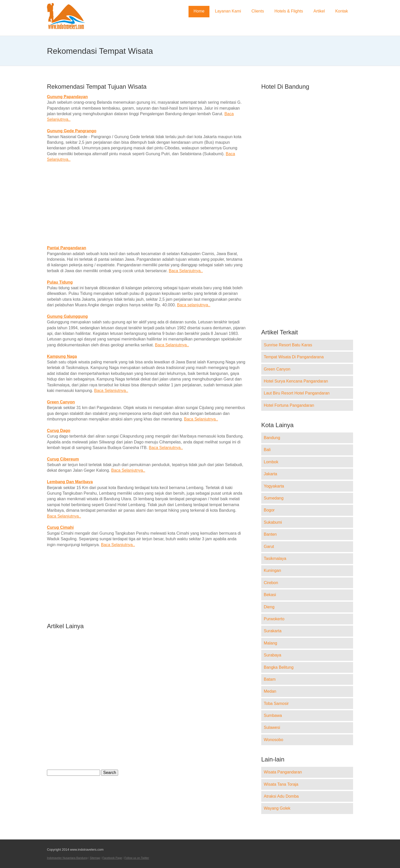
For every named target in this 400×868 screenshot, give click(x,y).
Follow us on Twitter (137, 858)
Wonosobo (273, 740)
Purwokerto (274, 619)
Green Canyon (61, 402)
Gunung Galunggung (67, 316)
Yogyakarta (274, 486)
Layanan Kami (228, 11)
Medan (270, 691)
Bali (267, 450)
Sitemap (95, 858)
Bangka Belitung (279, 667)
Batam (270, 679)
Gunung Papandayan (67, 97)
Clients (258, 11)
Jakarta (270, 474)
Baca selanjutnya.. (194, 305)
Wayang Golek (277, 808)
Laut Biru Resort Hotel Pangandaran (297, 393)
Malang (270, 643)
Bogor (269, 510)
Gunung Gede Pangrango (72, 131)
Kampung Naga (62, 356)
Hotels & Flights (289, 11)
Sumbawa (273, 715)
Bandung (272, 438)
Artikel (319, 11)
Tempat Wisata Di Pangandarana (294, 357)
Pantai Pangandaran (67, 248)
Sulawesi (272, 727)
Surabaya (273, 655)
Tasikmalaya (275, 558)
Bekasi (270, 595)
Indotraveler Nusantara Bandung (67, 858)
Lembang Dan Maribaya (70, 482)
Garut (269, 547)
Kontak (342, 11)
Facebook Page (112, 858)
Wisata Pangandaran (283, 772)
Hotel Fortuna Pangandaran (289, 405)
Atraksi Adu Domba (281, 796)
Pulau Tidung (60, 282)
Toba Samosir (276, 703)
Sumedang (274, 498)
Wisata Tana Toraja (281, 784)
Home (199, 11)
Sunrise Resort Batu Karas (288, 345)
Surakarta (273, 631)
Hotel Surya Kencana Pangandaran (296, 381)
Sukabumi (273, 522)
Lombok (271, 462)
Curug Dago (59, 431)
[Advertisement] (146, 204)
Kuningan (272, 570)
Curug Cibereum (63, 459)
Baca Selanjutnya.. (186, 271)
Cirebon (271, 583)
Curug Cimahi (60, 527)
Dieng (269, 607)
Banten (270, 534)
